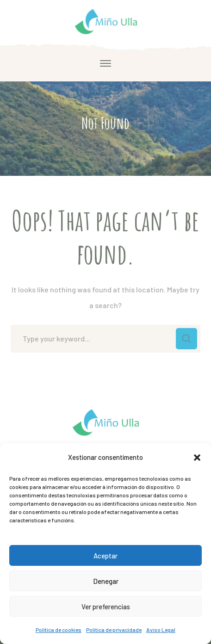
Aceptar (105, 556)
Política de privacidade (114, 630)
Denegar (106, 581)
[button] (197, 458)
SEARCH (186, 339)
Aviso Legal (161, 630)
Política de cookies (59, 630)
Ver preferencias (106, 607)
